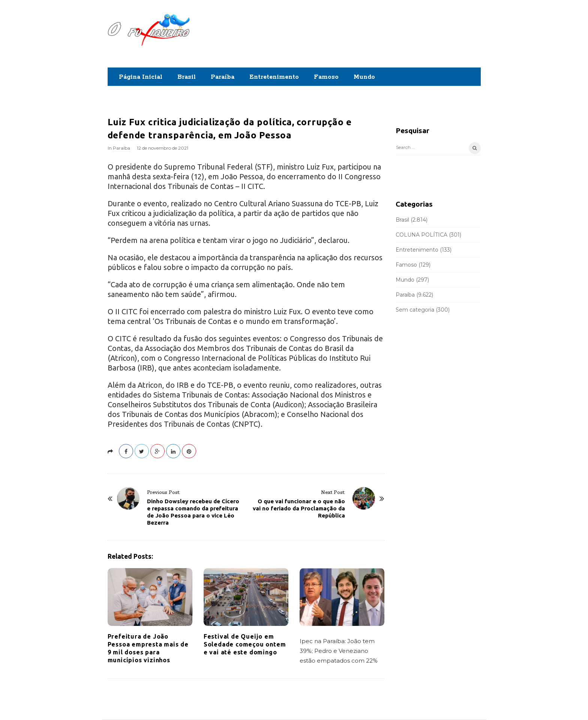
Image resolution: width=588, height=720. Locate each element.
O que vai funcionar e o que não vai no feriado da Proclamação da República (299, 508)
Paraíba (223, 77)
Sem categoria (415, 310)
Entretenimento (274, 77)
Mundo (364, 77)
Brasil (187, 77)
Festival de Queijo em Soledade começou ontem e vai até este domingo (245, 644)
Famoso (326, 77)
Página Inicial (141, 77)
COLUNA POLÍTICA (421, 235)
